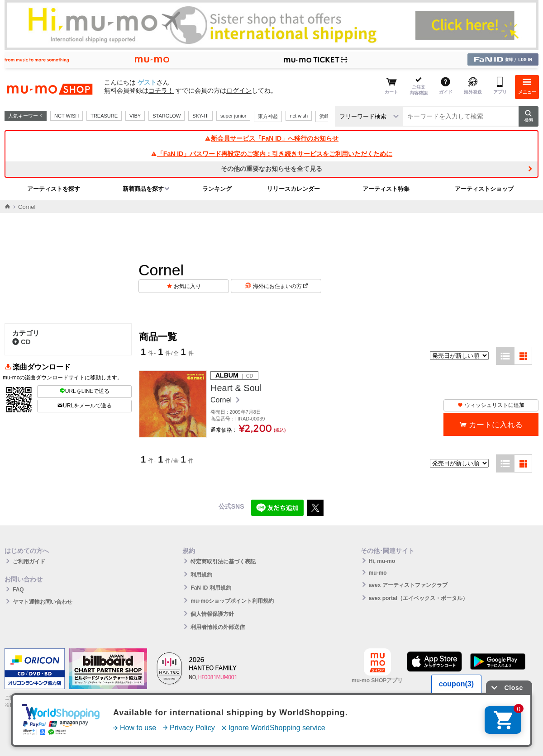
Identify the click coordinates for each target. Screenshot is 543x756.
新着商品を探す (143, 189)
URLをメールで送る (84, 406)
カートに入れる (496, 425)
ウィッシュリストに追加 (491, 405)
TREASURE (104, 116)
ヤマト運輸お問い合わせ (43, 602)
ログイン (239, 90)
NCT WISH (67, 116)
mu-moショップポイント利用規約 (232, 601)
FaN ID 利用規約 (211, 588)
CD (21, 342)
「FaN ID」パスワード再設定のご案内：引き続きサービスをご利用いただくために (271, 154)
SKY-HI (200, 116)
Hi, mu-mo (382, 561)
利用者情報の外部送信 (218, 627)
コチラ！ (161, 90)
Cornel (222, 400)
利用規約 (201, 575)
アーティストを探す (54, 189)
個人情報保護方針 (212, 614)
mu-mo (378, 573)
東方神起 (268, 116)
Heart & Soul (236, 388)
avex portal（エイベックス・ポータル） (418, 598)
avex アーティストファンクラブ (408, 585)
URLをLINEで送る (85, 391)
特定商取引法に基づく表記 (223, 562)
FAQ (18, 590)
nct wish (299, 116)
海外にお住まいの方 (280, 286)
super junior (233, 116)
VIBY (135, 116)
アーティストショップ (484, 189)
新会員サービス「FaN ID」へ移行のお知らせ (271, 138)
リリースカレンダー (293, 189)
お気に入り (187, 286)
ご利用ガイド (29, 562)
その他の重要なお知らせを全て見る (271, 169)
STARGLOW (167, 116)
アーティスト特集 (386, 189)
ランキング (217, 189)
